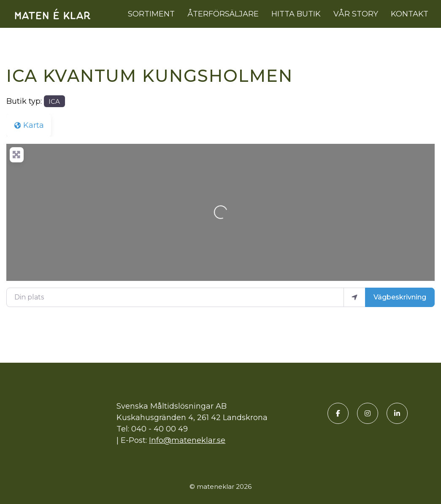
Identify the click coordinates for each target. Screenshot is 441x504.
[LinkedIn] (397, 413)
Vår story (356, 14)
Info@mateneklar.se (187, 440)
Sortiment (151, 14)
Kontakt (410, 14)
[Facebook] (338, 413)
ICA (54, 101)
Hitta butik (296, 14)
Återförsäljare (223, 14)
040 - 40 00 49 (160, 429)
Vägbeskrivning (400, 297)
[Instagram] (368, 413)
